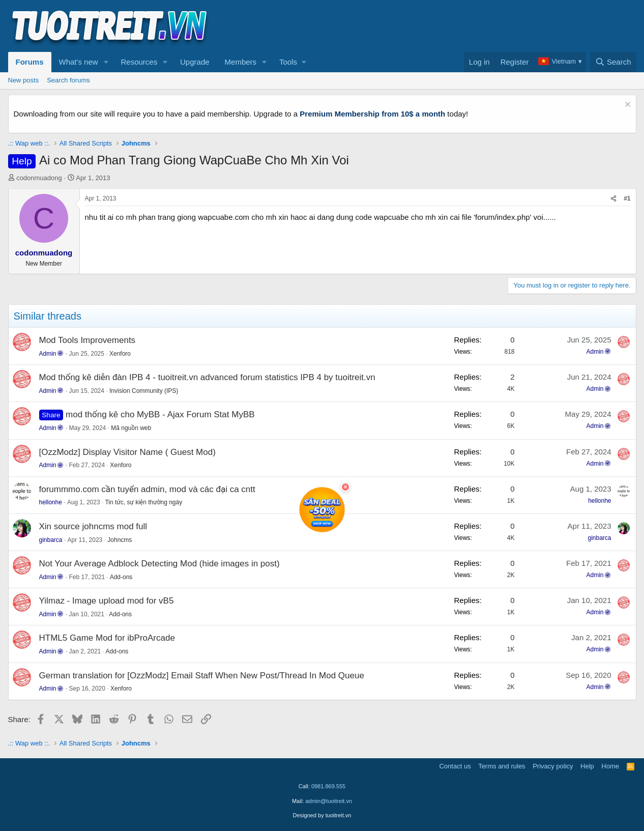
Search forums (68, 80)
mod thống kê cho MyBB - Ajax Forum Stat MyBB (160, 414)
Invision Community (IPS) (144, 391)
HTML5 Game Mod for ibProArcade (107, 638)
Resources (139, 62)
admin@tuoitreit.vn (329, 801)
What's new (79, 62)
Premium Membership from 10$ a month (372, 114)
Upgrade (195, 62)
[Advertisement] (451, 26)
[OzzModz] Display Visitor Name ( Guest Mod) (127, 452)
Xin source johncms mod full (93, 526)
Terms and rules (502, 766)
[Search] (613, 62)
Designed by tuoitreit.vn (322, 815)
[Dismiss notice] (626, 106)
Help (587, 766)
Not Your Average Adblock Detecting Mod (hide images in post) (159, 564)
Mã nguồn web (131, 428)
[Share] (613, 199)
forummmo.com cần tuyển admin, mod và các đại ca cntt (147, 489)
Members (241, 62)
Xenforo (120, 354)
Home (610, 766)
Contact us (455, 766)
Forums (30, 62)
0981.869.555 (328, 786)
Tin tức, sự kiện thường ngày (143, 502)
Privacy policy (553, 766)
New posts (24, 80)
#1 (627, 198)
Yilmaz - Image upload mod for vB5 (107, 601)
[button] (106, 62)
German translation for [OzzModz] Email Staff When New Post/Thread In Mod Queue (202, 676)
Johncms (120, 540)
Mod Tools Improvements (87, 340)
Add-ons (121, 577)
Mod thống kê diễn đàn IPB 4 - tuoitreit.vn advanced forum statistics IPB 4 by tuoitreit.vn (207, 377)
